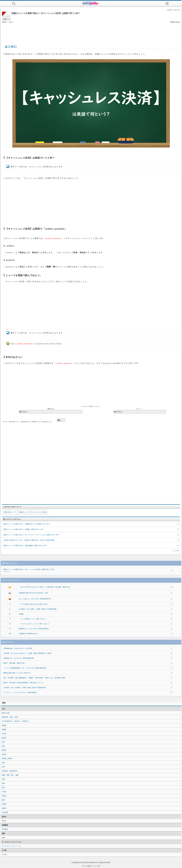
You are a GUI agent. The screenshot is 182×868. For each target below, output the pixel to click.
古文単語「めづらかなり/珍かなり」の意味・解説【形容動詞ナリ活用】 (28, 653)
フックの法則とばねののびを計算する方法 (33, 604)
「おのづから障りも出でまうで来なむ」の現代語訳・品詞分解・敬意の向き (45, 587)
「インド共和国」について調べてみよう (32, 619)
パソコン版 (96, 866)
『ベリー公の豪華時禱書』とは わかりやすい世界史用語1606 (25, 668)
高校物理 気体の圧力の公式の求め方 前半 (33, 593)
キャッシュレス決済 (40, 512)
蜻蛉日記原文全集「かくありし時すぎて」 (18, 673)
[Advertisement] (91, 31)
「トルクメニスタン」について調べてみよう (34, 624)
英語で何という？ (10, 512)
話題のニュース (24, 512)
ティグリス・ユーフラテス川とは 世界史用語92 (20, 692)
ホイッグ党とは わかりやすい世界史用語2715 (35, 599)
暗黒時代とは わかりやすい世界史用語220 (34, 629)
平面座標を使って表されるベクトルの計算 (18, 648)
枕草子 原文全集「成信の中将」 (15, 663)
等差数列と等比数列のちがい (29, 634)
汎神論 (21, 614)
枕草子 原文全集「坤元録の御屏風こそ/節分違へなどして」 (24, 683)
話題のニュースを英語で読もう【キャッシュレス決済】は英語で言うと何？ (82, 571)
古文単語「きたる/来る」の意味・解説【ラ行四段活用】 (38, 609)
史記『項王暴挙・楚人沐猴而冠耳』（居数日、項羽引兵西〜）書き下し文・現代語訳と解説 (34, 678)
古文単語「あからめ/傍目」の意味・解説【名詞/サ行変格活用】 (25, 688)
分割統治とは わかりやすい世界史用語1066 (19, 658)
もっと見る (176, 551)
